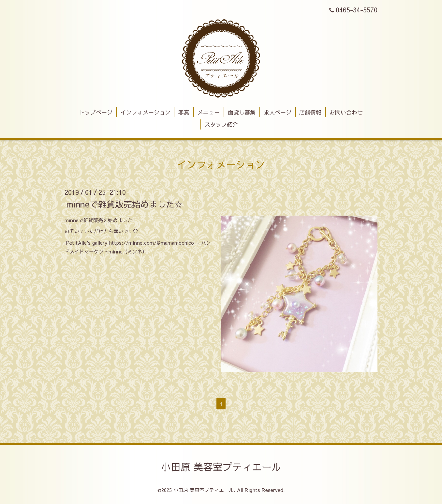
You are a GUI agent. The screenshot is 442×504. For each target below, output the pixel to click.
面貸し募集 (242, 112)
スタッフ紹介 (221, 124)
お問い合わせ (346, 112)
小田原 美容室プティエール (221, 467)
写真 (184, 112)
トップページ (96, 112)
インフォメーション (146, 112)
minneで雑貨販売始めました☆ (125, 204)
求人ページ (278, 112)
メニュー (209, 112)
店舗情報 (310, 112)
